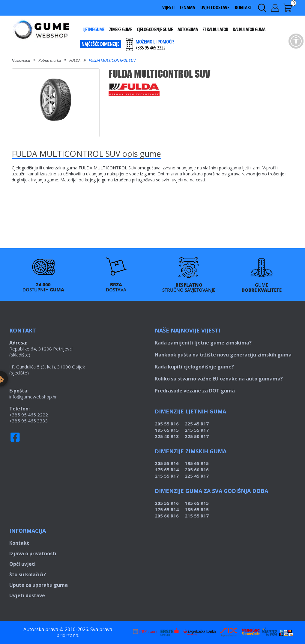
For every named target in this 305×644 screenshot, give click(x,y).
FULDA (75, 60)
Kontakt (243, 7)
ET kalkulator (215, 29)
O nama (187, 7)
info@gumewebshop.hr (33, 397)
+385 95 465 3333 (29, 421)
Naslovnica (21, 60)
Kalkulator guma (249, 29)
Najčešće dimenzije (100, 44)
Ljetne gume (93, 29)
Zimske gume (121, 29)
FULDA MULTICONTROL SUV (112, 60)
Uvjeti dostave (215, 7)
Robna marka (50, 60)
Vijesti (168, 7)
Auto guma (188, 29)
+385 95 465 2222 (29, 415)
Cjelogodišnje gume (155, 29)
